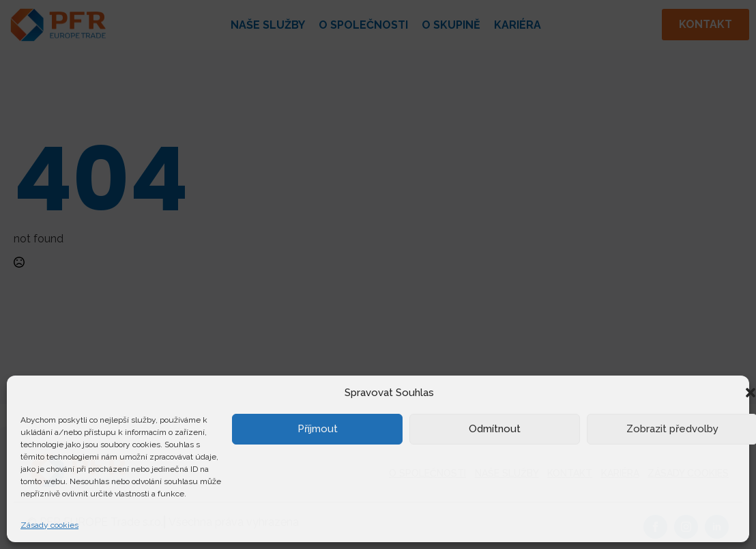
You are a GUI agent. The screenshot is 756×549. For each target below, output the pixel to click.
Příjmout (318, 429)
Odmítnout (495, 429)
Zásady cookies (49, 525)
